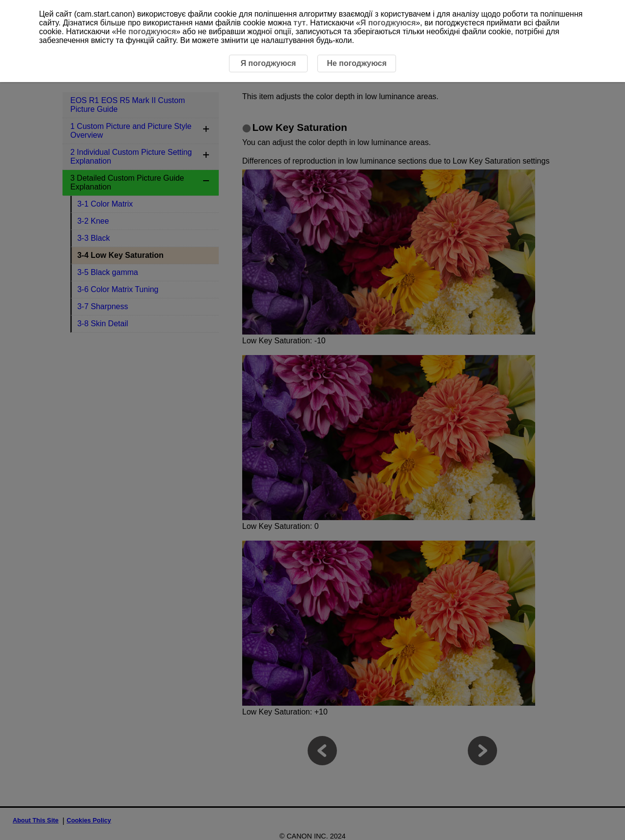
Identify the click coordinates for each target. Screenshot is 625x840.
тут (300, 23)
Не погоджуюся (146, 31)
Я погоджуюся (388, 23)
